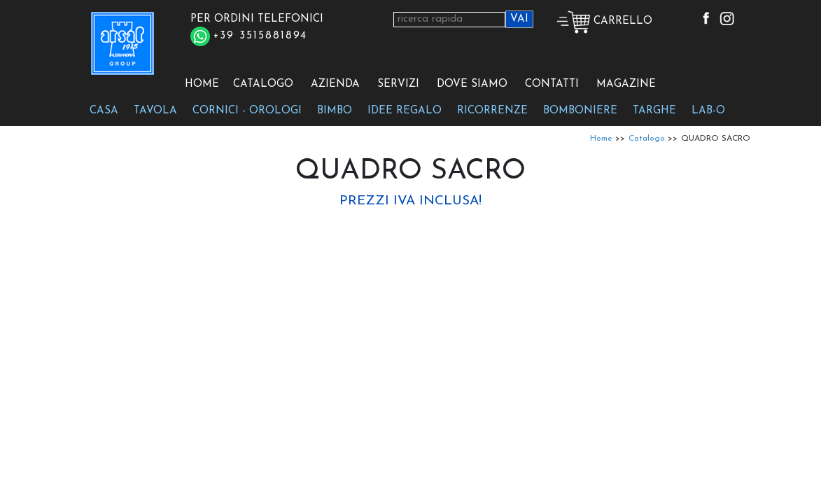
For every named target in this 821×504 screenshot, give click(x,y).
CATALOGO (263, 84)
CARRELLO (604, 21)
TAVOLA (155, 111)
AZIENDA (335, 84)
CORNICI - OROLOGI (247, 111)
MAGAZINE (626, 84)
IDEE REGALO (405, 111)
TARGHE (654, 111)
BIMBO (335, 111)
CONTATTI (552, 84)
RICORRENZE (492, 111)
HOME (202, 84)
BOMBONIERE (580, 111)
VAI (519, 19)
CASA (104, 111)
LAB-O (708, 111)
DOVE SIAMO (472, 84)
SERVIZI (398, 84)
